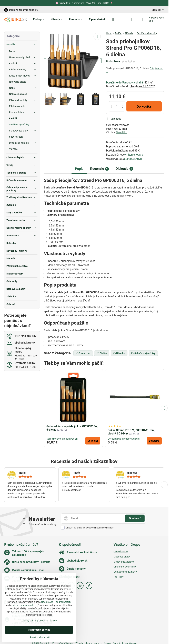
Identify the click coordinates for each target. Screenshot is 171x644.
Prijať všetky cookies (39, 630)
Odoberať (135, 518)
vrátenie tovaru (134, 155)
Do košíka (144, 106)
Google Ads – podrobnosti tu (56, 602)
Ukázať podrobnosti (39, 637)
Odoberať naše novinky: (43, 524)
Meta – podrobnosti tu (24, 605)
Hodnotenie (113, 61)
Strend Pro (122, 132)
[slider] (129, 61)
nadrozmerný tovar (133, 159)
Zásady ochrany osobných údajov (39, 621)
